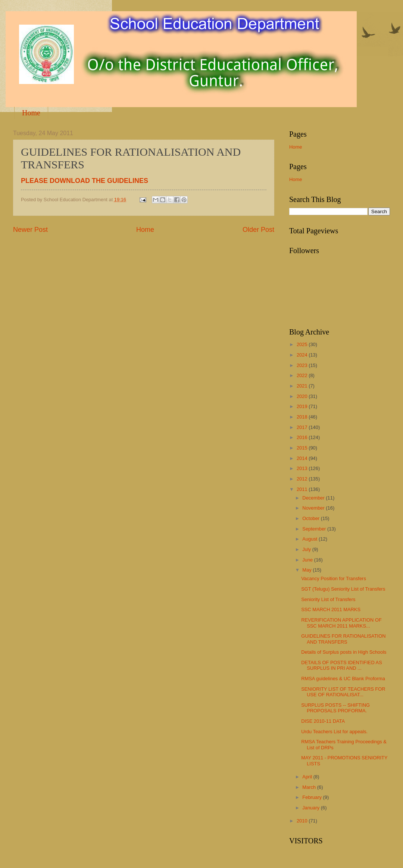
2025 (303, 344)
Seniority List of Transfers (328, 599)
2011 (303, 489)
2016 (303, 437)
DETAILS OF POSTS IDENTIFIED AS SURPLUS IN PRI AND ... (342, 665)
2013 (303, 468)
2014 (303, 458)
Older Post (258, 230)
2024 (303, 355)
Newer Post (30, 230)
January (311, 808)
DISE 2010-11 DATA (323, 721)
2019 (303, 406)
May (307, 570)
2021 (303, 386)
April (308, 777)
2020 (303, 396)
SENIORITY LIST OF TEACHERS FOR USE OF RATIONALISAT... (343, 692)
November (314, 508)
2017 (303, 427)
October (311, 518)
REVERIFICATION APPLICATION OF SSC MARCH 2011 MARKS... (341, 623)
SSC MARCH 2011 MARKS (331, 609)
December (314, 498)
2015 (303, 448)
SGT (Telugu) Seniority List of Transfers (343, 589)
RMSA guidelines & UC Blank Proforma (343, 679)
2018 (303, 417)
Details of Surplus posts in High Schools (344, 652)
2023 (303, 365)
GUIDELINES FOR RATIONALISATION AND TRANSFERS (343, 639)
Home (31, 113)
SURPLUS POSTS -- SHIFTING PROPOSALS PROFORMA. (335, 708)
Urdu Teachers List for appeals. (334, 732)
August (310, 539)
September (315, 529)
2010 (303, 821)
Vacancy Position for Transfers (334, 578)
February (313, 797)
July (307, 549)
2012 (303, 479)
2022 (303, 375)
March (310, 787)
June (308, 560)
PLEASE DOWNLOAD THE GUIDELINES (85, 181)
